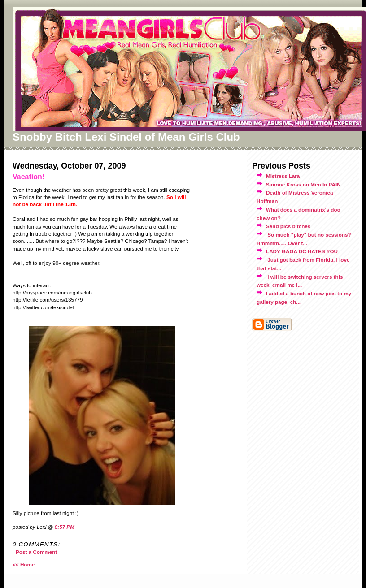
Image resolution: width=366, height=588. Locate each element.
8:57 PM (65, 527)
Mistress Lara (283, 176)
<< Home (24, 564)
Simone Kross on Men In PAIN (303, 184)
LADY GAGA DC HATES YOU (302, 251)
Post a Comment (36, 552)
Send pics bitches (288, 226)
